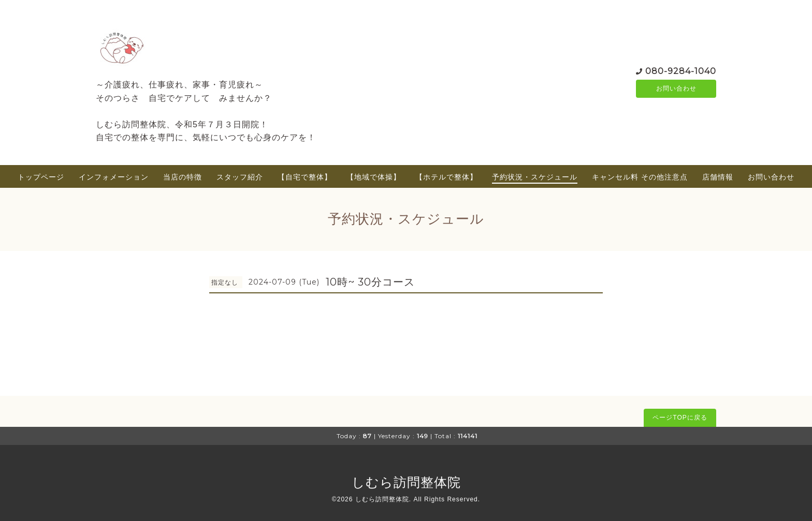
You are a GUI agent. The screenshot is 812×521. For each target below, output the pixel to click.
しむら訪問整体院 (406, 482)
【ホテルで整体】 (446, 177)
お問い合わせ (676, 88)
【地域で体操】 (374, 177)
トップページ (41, 177)
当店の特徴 (183, 177)
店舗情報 (718, 177)
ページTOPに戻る (680, 418)
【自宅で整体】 (305, 177)
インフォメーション (114, 177)
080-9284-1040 (681, 70)
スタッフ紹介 (240, 177)
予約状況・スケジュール (535, 177)
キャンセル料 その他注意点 (640, 177)
